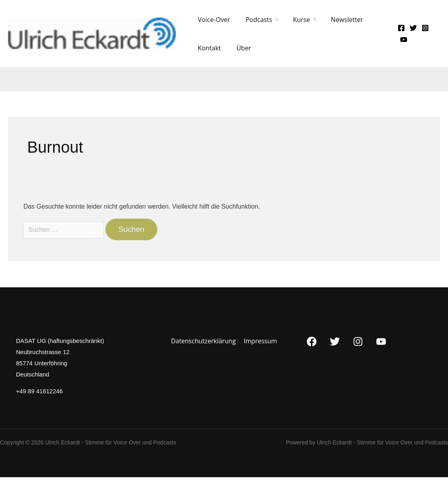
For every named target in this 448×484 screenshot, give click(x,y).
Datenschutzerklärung (204, 348)
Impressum (260, 348)
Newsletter (338, 23)
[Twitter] (411, 31)
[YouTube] (402, 43)
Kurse (295, 23)
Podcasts (255, 23)
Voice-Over (213, 23)
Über (240, 55)
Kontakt (208, 55)
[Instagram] (423, 31)
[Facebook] (399, 31)
